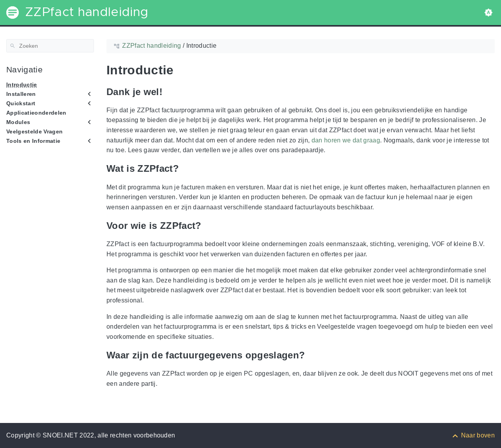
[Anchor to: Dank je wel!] (168, 92)
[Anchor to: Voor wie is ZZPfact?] (207, 226)
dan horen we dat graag (346, 140)
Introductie (22, 85)
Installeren (21, 94)
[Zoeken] (50, 46)
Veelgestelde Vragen (34, 131)
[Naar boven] (473, 435)
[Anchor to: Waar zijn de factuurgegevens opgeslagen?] (311, 355)
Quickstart (21, 103)
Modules (18, 122)
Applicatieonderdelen (36, 113)
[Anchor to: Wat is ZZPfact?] (185, 169)
